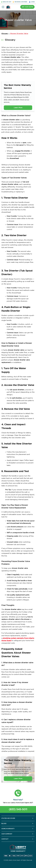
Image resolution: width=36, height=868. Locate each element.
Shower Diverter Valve (19, 34)
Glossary (5, 34)
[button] (18, 793)
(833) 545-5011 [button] (7, 2)
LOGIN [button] (33, 2)
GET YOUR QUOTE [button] (27, 7)
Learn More (18, 108)
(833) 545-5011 (18, 809)
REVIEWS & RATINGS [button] (21, 2)
